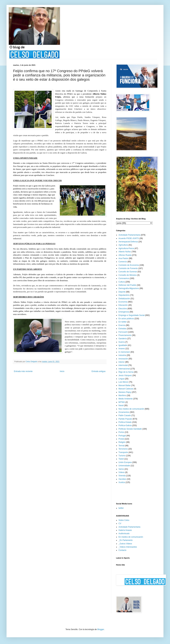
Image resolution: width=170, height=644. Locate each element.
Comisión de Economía (129, 265)
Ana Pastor (123, 258)
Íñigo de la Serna (126, 372)
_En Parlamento (126, 540)
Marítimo (122, 395)
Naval (121, 405)
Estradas (122, 329)
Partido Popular (125, 419)
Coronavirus (124, 278)
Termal (121, 446)
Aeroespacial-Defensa (128, 242)
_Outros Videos (125, 544)
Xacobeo (122, 479)
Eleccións (123, 309)
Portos (121, 432)
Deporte (122, 292)
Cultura (122, 282)
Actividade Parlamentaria (129, 235)
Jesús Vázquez (125, 375)
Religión (122, 442)
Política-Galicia (125, 425)
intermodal (123, 365)
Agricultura (123, 245)
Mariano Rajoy (125, 392)
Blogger (101, 629)
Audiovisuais (124, 533)
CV (120, 523)
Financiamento (125, 335)
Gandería (123, 339)
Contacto (122, 550)
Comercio (123, 262)
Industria (122, 355)
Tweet (121, 459)
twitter (121, 508)
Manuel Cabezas (126, 389)
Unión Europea (125, 462)
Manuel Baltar (125, 385)
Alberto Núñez (125, 252)
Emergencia (124, 312)
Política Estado (125, 422)
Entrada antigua (98, 371)
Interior (122, 362)
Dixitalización (124, 299)
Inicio (62, 371)
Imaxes (122, 349)
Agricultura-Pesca (126, 248)
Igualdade (123, 345)
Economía (123, 302)
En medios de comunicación (131, 537)
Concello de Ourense (128, 272)
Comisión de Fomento (128, 268)
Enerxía (122, 325)
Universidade (124, 466)
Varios (121, 469)
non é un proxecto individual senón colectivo (65, 141)
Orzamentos (124, 412)
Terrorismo (123, 449)
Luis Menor (123, 382)
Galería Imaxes (125, 530)
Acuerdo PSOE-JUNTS (129, 238)
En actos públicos (126, 319)
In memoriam (124, 352)
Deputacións (124, 295)
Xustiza (122, 482)
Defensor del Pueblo (127, 285)
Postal (121, 439)
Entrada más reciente (23, 371)
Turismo (122, 456)
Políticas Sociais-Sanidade (130, 429)
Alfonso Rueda (125, 255)
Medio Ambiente (126, 399)
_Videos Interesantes (128, 547)
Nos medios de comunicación (131, 409)
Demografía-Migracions (129, 288)
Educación (123, 305)
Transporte (123, 452)
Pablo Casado (125, 415)
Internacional (124, 369)
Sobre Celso (124, 520)
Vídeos (122, 472)
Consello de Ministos (128, 275)
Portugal (122, 436)
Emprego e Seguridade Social (132, 315)
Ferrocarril (123, 332)
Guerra (122, 342)
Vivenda (122, 476)
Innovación (123, 359)
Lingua (121, 379)
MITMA (122, 402)
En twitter (123, 322)
